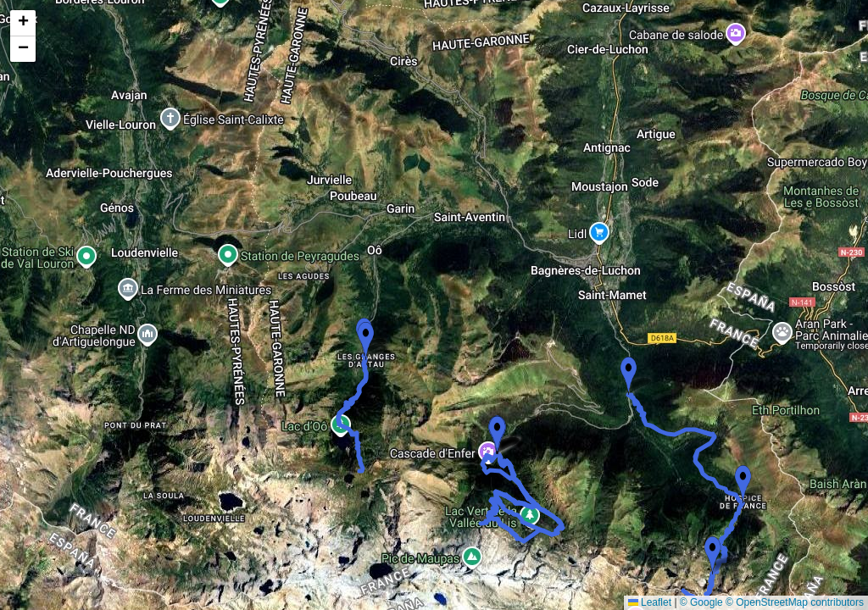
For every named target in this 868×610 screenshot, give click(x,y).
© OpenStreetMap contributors (795, 602)
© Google (701, 602)
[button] (629, 376)
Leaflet (650, 602)
